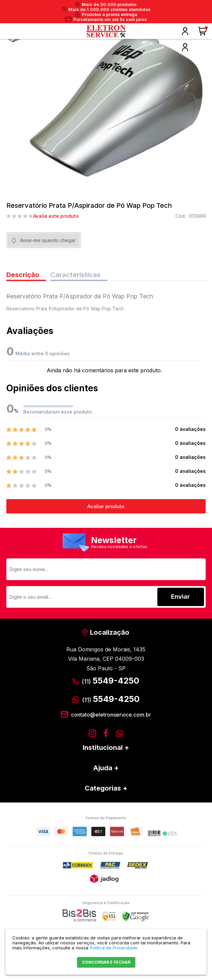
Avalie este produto (56, 216)
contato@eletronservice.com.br (111, 715)
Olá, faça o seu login (185, 31)
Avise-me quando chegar (48, 240)
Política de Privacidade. (114, 948)
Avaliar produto (106, 506)
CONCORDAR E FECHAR (106, 962)
